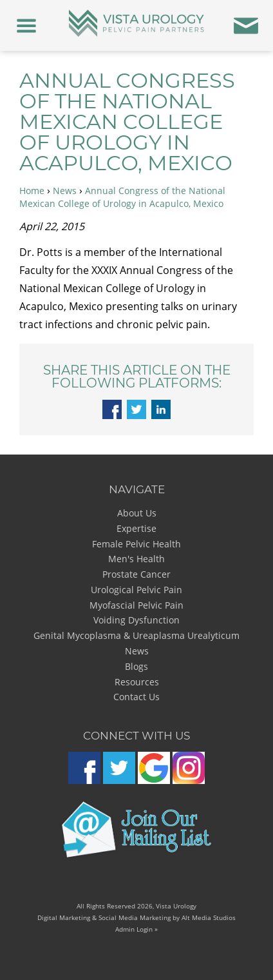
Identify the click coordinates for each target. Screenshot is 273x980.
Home (32, 191)
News (65, 191)
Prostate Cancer (136, 574)
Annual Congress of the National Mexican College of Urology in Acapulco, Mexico (122, 197)
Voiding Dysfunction (136, 620)
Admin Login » (136, 929)
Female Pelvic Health (136, 544)
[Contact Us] (246, 25)
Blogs (136, 666)
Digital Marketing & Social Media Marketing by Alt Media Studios (136, 917)
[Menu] (27, 25)
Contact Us (136, 697)
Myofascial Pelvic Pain (136, 605)
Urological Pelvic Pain (136, 590)
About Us (137, 513)
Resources (137, 682)
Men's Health (136, 559)
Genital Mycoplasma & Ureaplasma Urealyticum (136, 635)
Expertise (136, 528)
